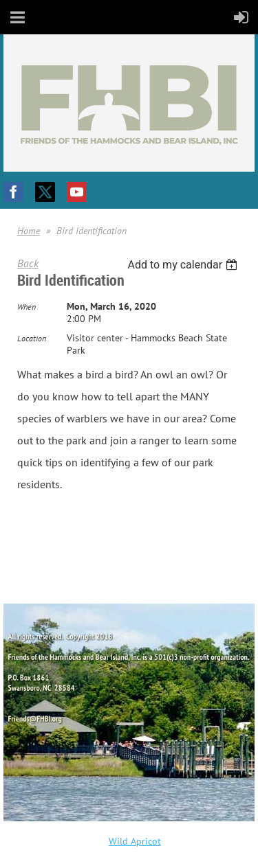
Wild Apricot (135, 841)
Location (32, 338)
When (26, 307)
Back (28, 263)
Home (29, 231)
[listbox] (184, 265)
